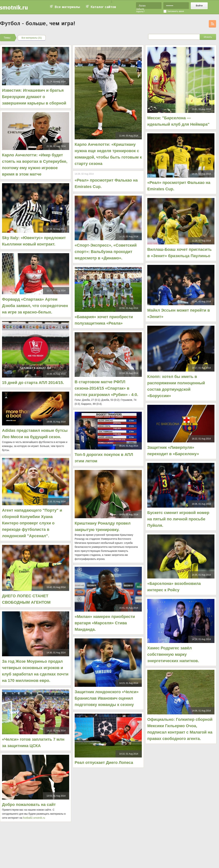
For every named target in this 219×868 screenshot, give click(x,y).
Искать (208, 37)
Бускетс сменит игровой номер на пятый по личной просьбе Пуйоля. (178, 519)
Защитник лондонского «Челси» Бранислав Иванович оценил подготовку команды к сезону (107, 698)
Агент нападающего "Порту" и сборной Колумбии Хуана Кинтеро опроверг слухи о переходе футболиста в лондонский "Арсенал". (32, 523)
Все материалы (67, 7)
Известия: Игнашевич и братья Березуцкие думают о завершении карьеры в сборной (34, 97)
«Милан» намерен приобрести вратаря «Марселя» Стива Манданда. (105, 623)
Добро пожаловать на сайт (29, 805)
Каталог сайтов (103, 7)
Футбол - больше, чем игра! (38, 24)
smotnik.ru (14, 7)
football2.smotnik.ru (34, 818)
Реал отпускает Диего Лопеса (104, 763)
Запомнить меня (176, 11)
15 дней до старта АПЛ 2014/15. (33, 383)
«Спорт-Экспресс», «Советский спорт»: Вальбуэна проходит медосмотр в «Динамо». (106, 252)
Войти (199, 6)
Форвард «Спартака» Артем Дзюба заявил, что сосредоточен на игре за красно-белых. (35, 306)
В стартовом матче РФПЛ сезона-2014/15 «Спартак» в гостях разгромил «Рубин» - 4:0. (106, 388)
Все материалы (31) (32, 38)
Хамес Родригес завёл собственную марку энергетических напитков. (173, 654)
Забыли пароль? (140, 10)
